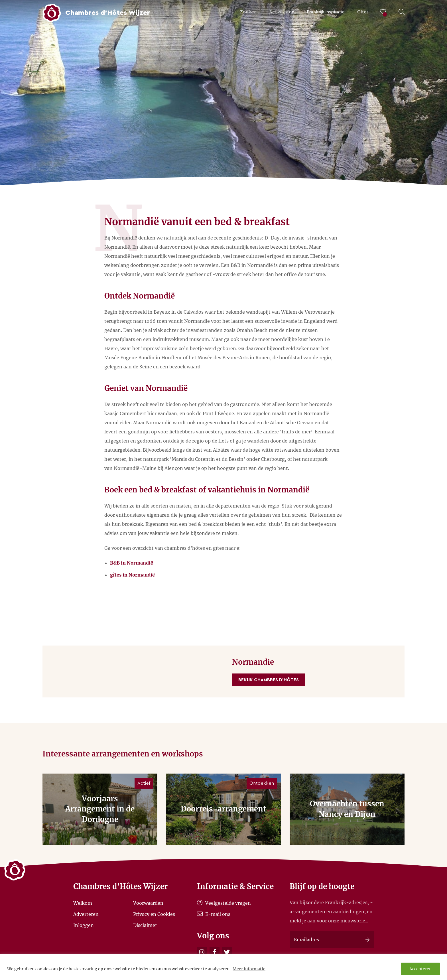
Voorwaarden (148, 903)
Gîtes (363, 12)
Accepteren (420, 969)
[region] (223, 967)
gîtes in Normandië (133, 575)
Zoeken (248, 12)
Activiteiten (282, 12)
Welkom (83, 903)
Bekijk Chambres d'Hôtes (269, 680)
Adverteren (86, 914)
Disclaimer (145, 925)
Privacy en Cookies (154, 914)
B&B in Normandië (132, 563)
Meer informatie (249, 969)
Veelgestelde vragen (224, 903)
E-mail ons (214, 914)
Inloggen (84, 925)
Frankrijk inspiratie (326, 12)
